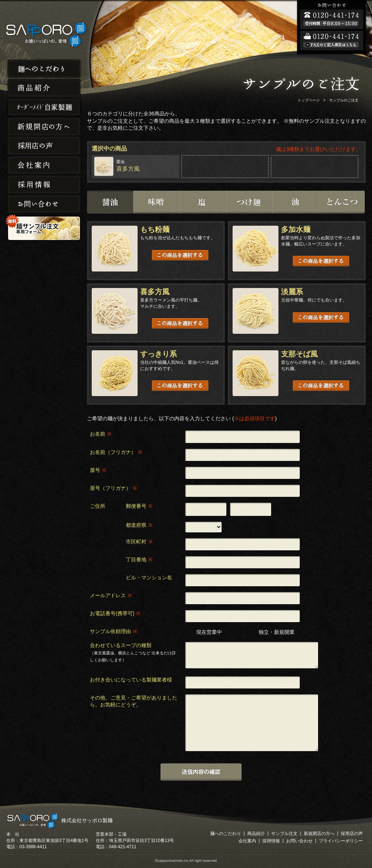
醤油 (110, 202)
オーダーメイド (44, 107)
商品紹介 (44, 88)
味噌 (156, 202)
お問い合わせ (44, 204)
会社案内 (44, 165)
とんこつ (341, 202)
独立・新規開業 (277, 632)
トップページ (309, 100)
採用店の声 (44, 146)
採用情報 (44, 185)
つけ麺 (249, 202)
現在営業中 (209, 632)
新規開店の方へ (44, 127)
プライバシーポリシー (341, 841)
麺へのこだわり (44, 68)
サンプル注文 (284, 834)
